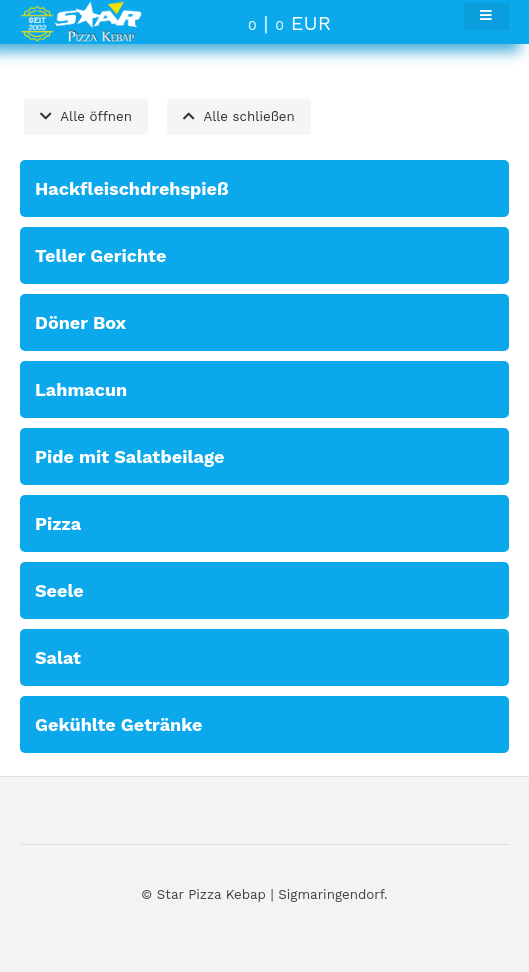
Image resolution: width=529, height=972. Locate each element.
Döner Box (80, 322)
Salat (58, 657)
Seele (59, 590)
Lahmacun (81, 389)
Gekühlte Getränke (118, 724)
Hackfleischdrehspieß (132, 188)
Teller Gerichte (100, 255)
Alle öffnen (86, 116)
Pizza (58, 523)
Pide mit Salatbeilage (129, 456)
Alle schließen (238, 116)
